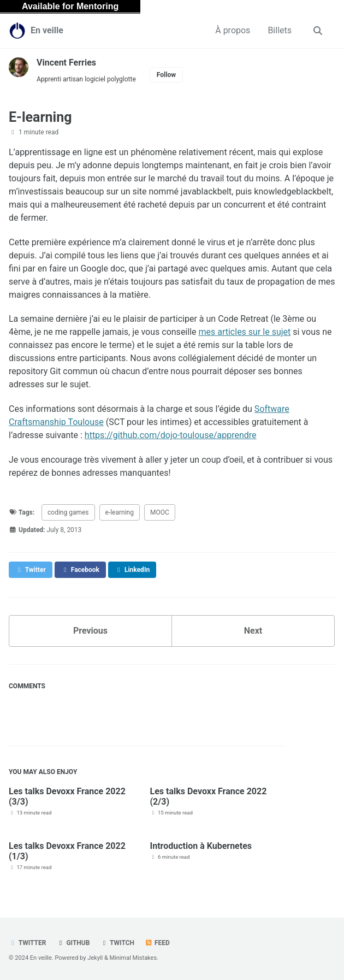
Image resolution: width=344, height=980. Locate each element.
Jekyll (95, 958)
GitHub (73, 943)
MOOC (160, 512)
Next (253, 631)
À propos (233, 30)
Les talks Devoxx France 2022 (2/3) (209, 796)
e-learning (120, 512)
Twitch (117, 943)
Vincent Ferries (66, 63)
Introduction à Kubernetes (201, 846)
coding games (68, 512)
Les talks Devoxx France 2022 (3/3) (67, 796)
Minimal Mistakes (134, 958)
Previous (90, 631)
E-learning (40, 117)
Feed (157, 943)
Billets (280, 30)
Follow (166, 75)
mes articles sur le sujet (244, 332)
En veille (47, 30)
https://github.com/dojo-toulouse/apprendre (171, 435)
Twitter (27, 943)
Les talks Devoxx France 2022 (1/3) (67, 851)
